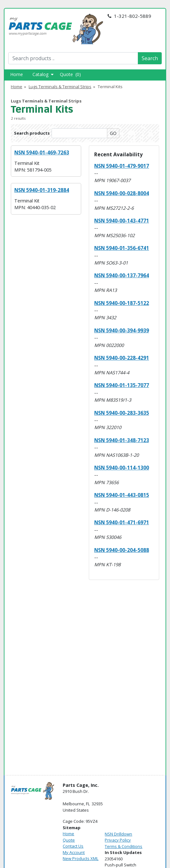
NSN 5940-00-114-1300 (122, 468)
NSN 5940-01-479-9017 (122, 166)
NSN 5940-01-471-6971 (122, 522)
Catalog (43, 74)
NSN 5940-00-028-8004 (122, 193)
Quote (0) (70, 74)
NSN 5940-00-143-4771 (122, 221)
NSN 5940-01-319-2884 (42, 190)
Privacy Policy (118, 840)
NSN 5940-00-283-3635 (122, 413)
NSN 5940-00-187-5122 (122, 303)
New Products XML (81, 858)
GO (113, 133)
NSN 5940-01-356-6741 (122, 248)
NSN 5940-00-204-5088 (122, 550)
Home (17, 74)
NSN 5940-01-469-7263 (42, 152)
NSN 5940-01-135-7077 (122, 385)
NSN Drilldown (118, 834)
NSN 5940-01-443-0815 (122, 495)
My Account (74, 852)
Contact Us (73, 846)
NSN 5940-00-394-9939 (122, 330)
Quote (69, 840)
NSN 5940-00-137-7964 (122, 275)
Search (150, 58)
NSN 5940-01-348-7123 (122, 440)
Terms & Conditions (124, 846)
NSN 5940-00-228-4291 (122, 358)
